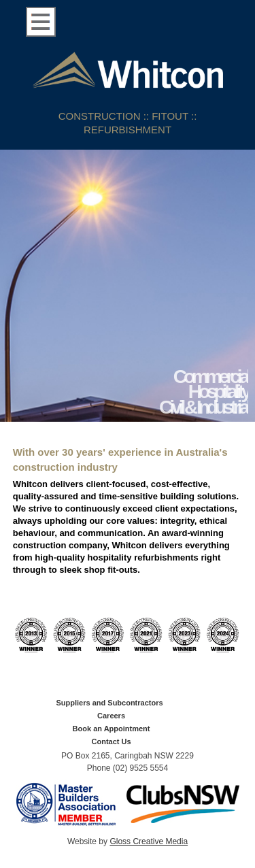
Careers (111, 716)
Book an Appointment (112, 729)
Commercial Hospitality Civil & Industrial (204, 392)
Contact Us (112, 741)
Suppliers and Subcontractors (110, 703)
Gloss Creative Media (149, 841)
